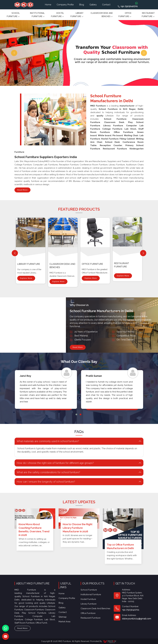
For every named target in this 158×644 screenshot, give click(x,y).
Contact (106, 5)
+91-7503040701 (128, 6)
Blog (82, 5)
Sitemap (65, 605)
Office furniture (125, 15)
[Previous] (15, 253)
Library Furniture (77, 15)
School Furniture (13, 15)
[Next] (143, 253)
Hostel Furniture (57, 15)
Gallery (93, 5)
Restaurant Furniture (148, 15)
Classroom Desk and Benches (102, 15)
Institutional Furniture (37, 15)
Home (48, 5)
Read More (22, 191)
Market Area (66, 607)
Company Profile (65, 5)
